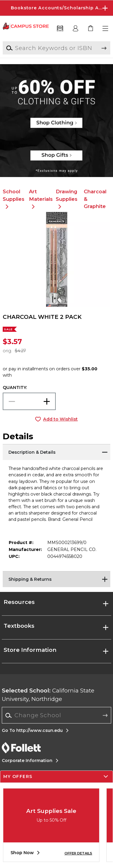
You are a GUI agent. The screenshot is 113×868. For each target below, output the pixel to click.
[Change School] (56, 715)
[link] (91, 29)
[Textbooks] (60, 29)
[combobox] (56, 715)
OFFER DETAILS (78, 853)
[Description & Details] (56, 452)
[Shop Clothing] (56, 83)
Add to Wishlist (60, 419)
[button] (106, 29)
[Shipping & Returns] (56, 579)
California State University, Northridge (48, 695)
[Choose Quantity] (29, 401)
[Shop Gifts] (56, 158)
